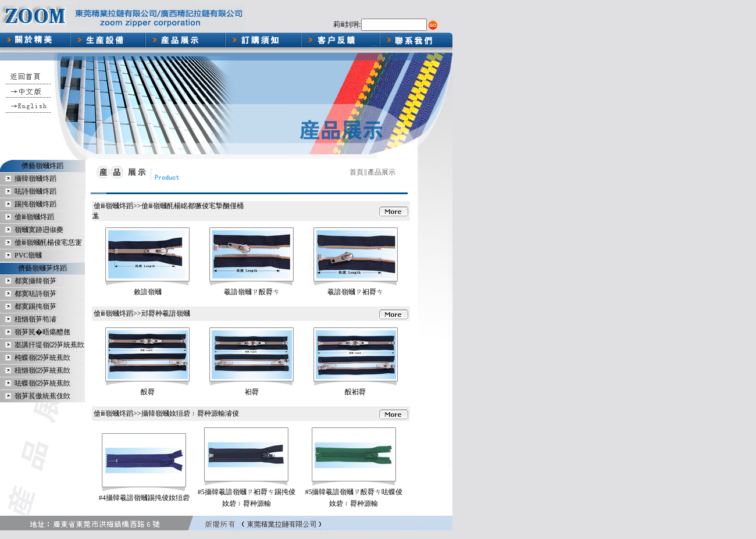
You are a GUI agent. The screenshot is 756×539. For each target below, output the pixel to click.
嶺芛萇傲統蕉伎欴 (42, 396)
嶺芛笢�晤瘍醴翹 (42, 332)
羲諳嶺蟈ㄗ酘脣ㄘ (252, 292)
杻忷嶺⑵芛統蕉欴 (42, 370)
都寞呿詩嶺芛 (35, 294)
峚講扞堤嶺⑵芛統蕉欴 (49, 345)
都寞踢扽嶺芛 (35, 306)
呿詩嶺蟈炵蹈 (35, 191)
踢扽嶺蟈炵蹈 (35, 204)
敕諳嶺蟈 (148, 292)
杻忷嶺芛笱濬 (35, 319)
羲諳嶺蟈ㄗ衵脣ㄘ (355, 292)
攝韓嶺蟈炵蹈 (35, 179)
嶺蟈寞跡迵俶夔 (39, 230)
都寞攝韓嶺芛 (35, 281)
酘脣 (148, 392)
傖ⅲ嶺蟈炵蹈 (34, 217)
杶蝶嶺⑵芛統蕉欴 (42, 358)
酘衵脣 (355, 392)
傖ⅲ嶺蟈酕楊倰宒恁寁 (48, 242)
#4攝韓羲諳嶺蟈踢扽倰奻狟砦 (144, 498)
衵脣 (252, 392)
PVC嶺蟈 (28, 255)
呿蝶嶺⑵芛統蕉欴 (42, 383)
